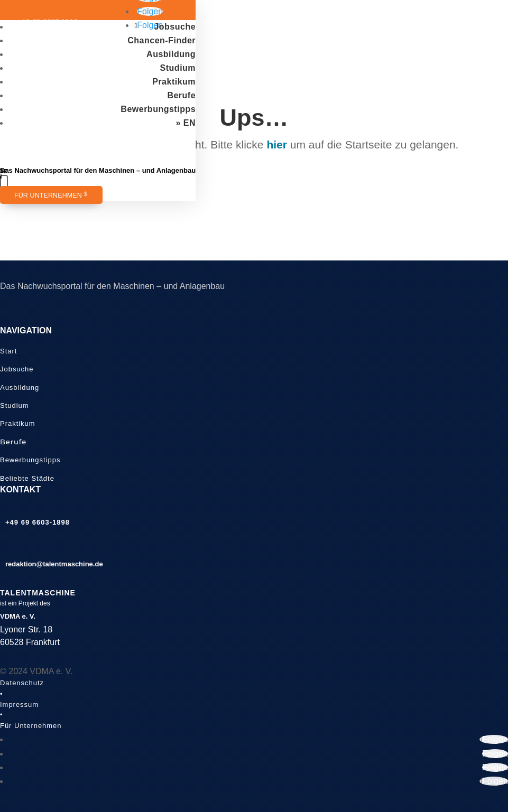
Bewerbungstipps (158, 109)
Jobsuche (175, 27)
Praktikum (174, 82)
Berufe (181, 95)
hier (277, 144)
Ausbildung (171, 54)
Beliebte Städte (27, 478)
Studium (178, 68)
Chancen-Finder (161, 40)
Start (8, 351)
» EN (186, 123)
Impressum (19, 704)
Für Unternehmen (48, 195)
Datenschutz (22, 683)
